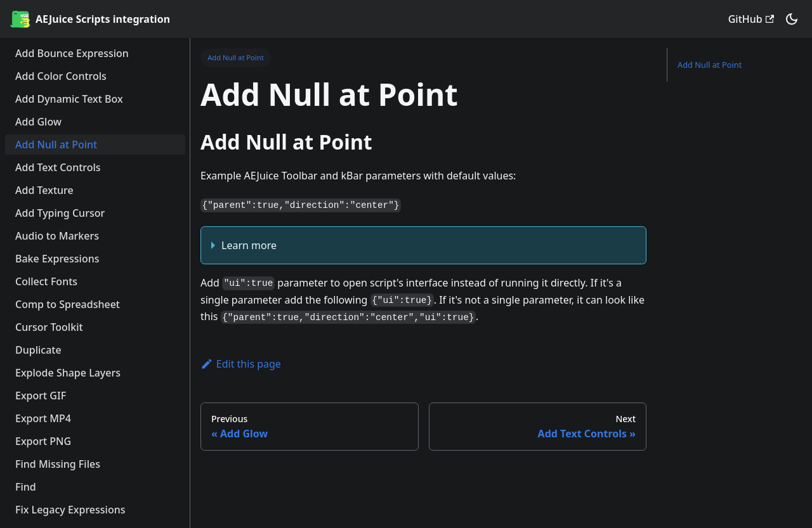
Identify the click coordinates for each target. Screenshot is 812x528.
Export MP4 (43, 418)
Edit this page (241, 364)
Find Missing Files (58, 464)
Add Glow (38, 122)
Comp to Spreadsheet (68, 304)
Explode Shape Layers (68, 373)
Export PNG (43, 441)
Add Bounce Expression (72, 53)
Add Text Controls (58, 167)
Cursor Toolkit (49, 327)
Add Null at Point (56, 145)
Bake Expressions (57, 259)
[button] (792, 19)
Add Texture (44, 190)
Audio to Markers (57, 236)
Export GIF (41, 396)
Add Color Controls (61, 76)
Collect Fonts (46, 281)
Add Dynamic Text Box (69, 99)
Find (26, 487)
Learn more (249, 245)
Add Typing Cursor (60, 213)
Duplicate (38, 350)
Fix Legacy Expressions (70, 510)
